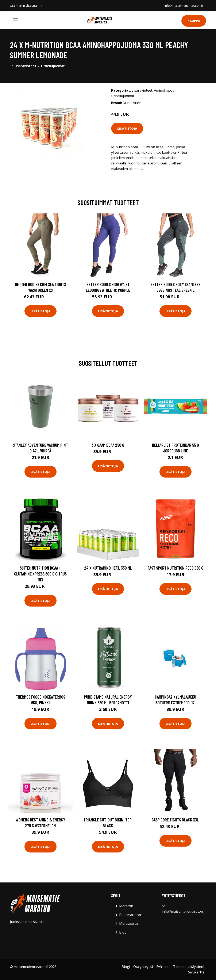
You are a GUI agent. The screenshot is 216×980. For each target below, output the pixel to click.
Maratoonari (129, 923)
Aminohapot (164, 90)
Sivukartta (196, 972)
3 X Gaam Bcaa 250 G (108, 445)
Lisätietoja (127, 128)
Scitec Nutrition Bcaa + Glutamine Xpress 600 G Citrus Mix (40, 574)
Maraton (126, 906)
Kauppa (194, 21)
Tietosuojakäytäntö (189, 967)
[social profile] (41, 6)
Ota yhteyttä (143, 967)
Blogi (123, 932)
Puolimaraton (130, 915)
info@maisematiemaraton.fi (184, 6)
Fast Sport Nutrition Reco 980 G (175, 568)
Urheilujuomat (53, 66)
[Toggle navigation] (16, 20)
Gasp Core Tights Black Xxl (175, 820)
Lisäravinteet (26, 66)
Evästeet (163, 967)
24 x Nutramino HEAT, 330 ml (108, 568)
